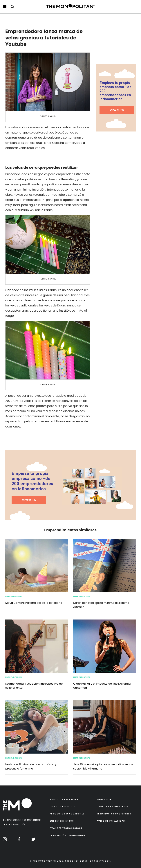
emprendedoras (14, 597)
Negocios (64, 800)
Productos (67, 814)
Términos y (114, 814)
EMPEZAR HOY (117, 110)
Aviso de (111, 821)
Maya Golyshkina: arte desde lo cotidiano (34, 603)
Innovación (68, 835)
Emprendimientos (62, 821)
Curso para (113, 807)
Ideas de (63, 807)
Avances (66, 828)
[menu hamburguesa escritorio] (5, 7)
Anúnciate (104, 800)
